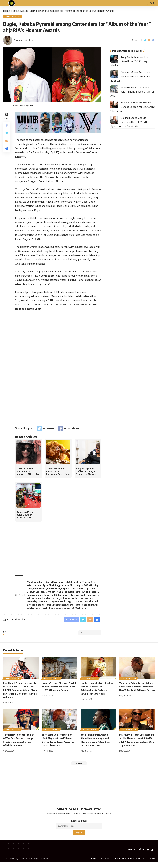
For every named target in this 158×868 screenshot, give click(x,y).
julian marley (92, 597)
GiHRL (87, 593)
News (58, 680)
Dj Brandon (39, 593)
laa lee (47, 600)
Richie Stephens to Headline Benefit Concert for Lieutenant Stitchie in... (133, 107)
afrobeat (64, 584)
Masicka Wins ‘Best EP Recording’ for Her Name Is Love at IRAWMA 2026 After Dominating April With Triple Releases (137, 744)
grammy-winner (35, 597)
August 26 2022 (84, 587)
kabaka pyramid (35, 600)
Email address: (79, 828)
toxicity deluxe (63, 610)
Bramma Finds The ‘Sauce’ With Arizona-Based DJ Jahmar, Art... (132, 92)
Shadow (18, 41)
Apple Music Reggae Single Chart (59, 587)
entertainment (59, 593)
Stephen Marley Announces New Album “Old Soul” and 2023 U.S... (131, 77)
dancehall (73, 590)
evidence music (76, 593)
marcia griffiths (59, 600)
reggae (70, 603)
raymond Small (58, 603)
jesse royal (79, 597)
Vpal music (81, 610)
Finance (47, 680)
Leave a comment (86, 636)
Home (7, 11)
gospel (95, 593)
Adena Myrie (52, 584)
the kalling (89, 606)
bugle (64, 590)
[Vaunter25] (58, 123)
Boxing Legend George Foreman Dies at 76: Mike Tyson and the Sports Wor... (130, 123)
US (73, 610)
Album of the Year (78, 584)
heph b (47, 597)
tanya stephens (75, 606)
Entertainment (13, 17)
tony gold (36, 610)
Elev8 (48, 593)
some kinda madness (56, 606)
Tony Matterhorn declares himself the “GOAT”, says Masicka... (130, 62)
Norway (85, 600)
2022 (38, 240)
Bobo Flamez (40, 590)
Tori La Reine (48, 610)
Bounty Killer (52, 198)
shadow (79, 603)
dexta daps (84, 590)
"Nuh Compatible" (36, 584)
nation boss (74, 600)
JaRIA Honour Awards (62, 597)
